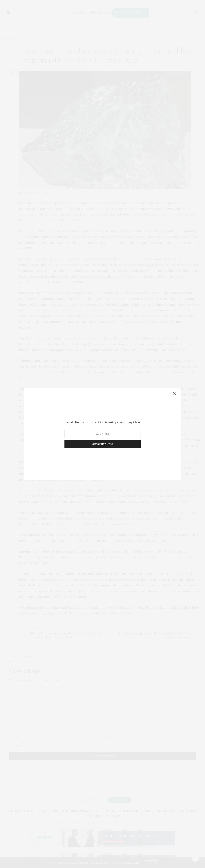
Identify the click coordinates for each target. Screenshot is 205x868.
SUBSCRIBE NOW (103, 444)
